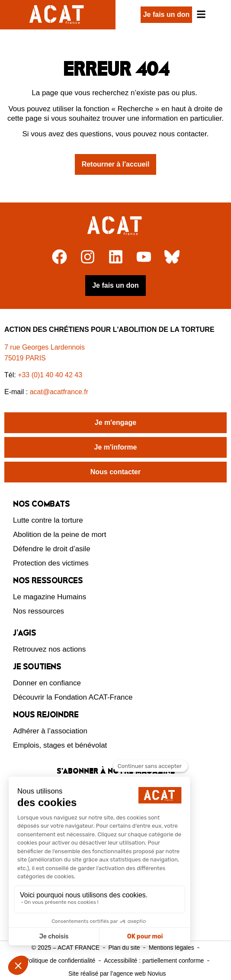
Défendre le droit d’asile (52, 549)
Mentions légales (172, 948)
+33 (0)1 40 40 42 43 (50, 375)
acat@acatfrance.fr (60, 392)
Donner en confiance (47, 683)
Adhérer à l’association (50, 731)
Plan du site (124, 948)
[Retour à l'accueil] (116, 226)
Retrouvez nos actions (49, 649)
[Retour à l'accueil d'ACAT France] (58, 15)
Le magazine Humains (50, 597)
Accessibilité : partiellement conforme (154, 961)
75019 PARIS (25, 358)
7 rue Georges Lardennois (45, 347)
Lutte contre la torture (48, 520)
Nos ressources (38, 611)
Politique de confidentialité (60, 961)
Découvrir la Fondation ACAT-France (73, 697)
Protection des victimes (51, 563)
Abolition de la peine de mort (59, 535)
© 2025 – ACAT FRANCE (66, 948)
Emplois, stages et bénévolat (60, 745)
